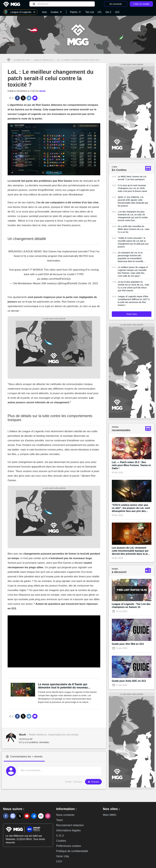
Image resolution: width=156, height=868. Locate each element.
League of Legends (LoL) (43, 60)
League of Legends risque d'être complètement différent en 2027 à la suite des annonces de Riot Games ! (134, 301)
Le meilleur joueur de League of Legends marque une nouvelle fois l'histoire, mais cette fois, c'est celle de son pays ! (133, 272)
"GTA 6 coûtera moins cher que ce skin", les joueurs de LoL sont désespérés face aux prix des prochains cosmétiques (131, 508)
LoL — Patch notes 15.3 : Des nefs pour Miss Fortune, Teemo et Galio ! (131, 465)
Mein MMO (110, 815)
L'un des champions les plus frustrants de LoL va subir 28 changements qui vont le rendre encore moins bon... (133, 216)
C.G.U (60, 836)
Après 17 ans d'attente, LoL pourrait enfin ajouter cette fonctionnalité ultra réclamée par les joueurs (133, 201)
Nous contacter (65, 815)
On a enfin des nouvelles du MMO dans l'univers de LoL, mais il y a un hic (134, 229)
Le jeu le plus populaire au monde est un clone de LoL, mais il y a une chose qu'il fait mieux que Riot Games (133, 286)
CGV (59, 861)
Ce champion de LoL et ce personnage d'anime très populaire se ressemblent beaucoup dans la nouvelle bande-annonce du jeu (130, 257)
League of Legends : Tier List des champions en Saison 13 (131, 606)
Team (60, 820)
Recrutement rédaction (70, 825)
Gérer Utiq (63, 856)
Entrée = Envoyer (74, 782)
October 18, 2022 (88, 283)
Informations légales (68, 830)
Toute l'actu (132, 314)
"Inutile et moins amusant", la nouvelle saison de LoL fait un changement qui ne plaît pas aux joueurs (133, 242)
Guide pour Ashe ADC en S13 (129, 681)
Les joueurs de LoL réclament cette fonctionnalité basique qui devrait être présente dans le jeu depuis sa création (130, 551)
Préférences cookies (69, 846)
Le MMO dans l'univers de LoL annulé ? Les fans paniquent (132, 178)
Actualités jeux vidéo (22, 60)
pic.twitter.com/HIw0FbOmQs (54, 279)
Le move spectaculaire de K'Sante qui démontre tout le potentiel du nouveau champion (63, 686)
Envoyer (93, 782)
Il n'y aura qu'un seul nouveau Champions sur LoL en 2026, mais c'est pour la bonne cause (132, 188)
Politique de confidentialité (72, 851)
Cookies (61, 841)
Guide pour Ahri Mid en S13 (128, 644)
